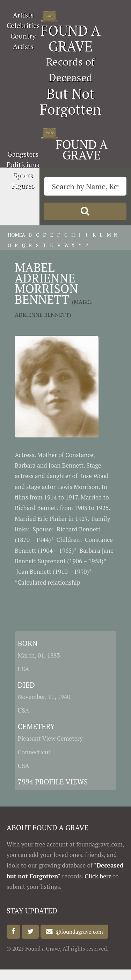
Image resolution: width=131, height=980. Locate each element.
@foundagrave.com (78, 932)
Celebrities (23, 25)
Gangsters (23, 154)
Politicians (23, 165)
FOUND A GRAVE (71, 38)
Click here (98, 876)
